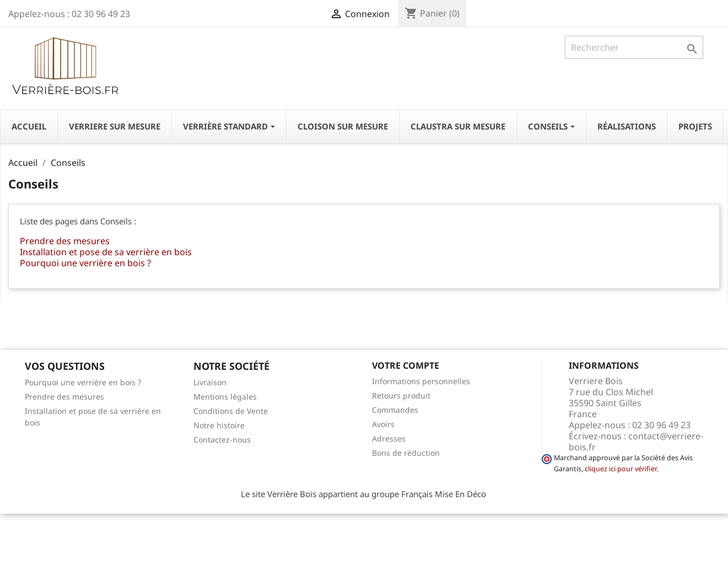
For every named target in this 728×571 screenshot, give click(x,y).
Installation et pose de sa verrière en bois (106, 252)
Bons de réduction (406, 453)
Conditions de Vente (231, 411)
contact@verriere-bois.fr (636, 441)
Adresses (389, 438)
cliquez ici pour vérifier (621, 469)
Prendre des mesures (65, 241)
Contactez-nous (222, 440)
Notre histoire (219, 425)
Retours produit (401, 395)
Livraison (210, 382)
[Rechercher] (634, 47)
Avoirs (383, 424)
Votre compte (406, 365)
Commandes (395, 410)
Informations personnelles (421, 381)
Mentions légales (225, 397)
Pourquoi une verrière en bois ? (85, 263)
